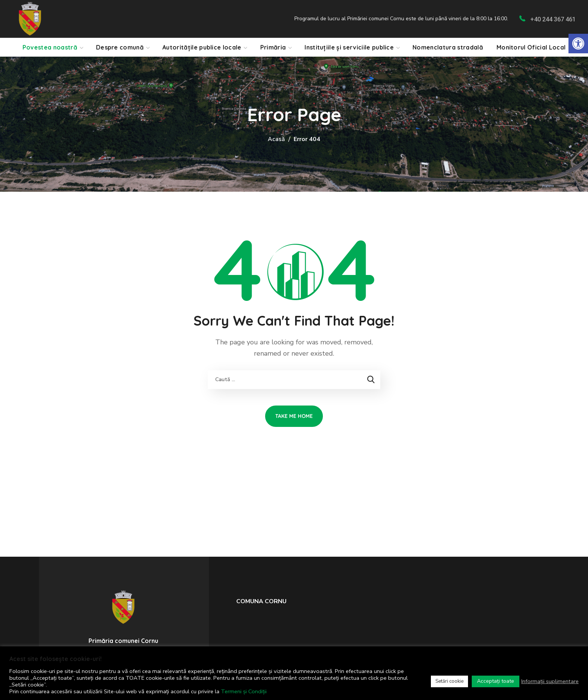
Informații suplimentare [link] (550, 681)
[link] (578, 44)
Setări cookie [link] (449, 681)
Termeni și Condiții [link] (244, 691)
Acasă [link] (276, 139)
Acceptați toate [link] (496, 681)
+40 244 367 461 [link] (553, 19)
